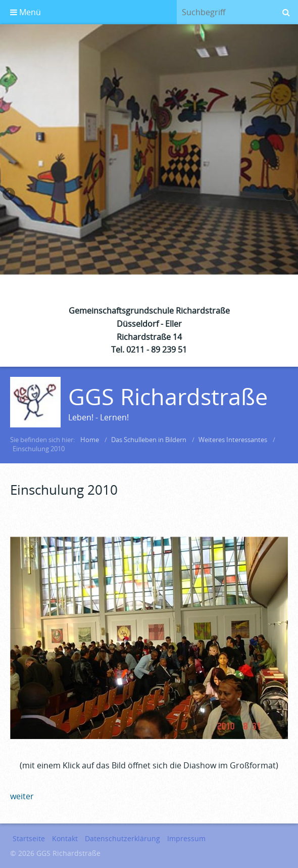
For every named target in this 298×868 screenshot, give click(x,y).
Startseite (29, 838)
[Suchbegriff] (225, 12)
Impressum (186, 838)
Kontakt (65, 838)
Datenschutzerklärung (122, 838)
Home (90, 440)
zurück (10, 195)
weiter (288, 195)
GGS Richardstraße (168, 396)
